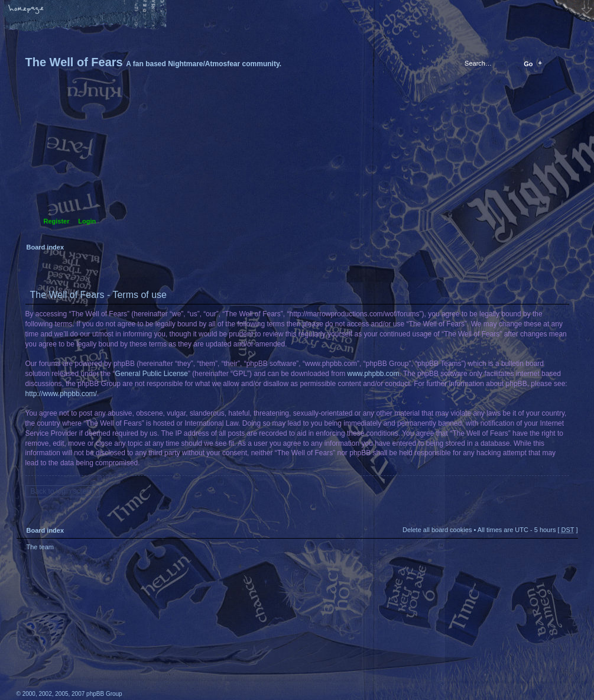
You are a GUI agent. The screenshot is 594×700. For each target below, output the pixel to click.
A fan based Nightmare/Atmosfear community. (203, 633)
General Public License (152, 374)
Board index (296, 163)
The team (40, 547)
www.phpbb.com (374, 374)
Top (563, 561)
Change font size (68, 10)
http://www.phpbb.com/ (61, 394)
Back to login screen (63, 491)
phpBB (150, 626)
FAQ (109, 10)
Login (87, 221)
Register (57, 221)
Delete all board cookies (437, 530)
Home (27, 10)
